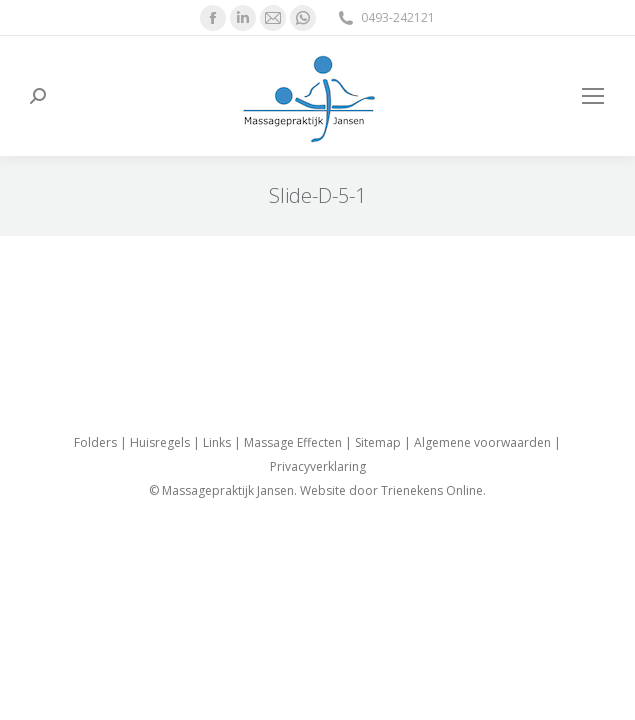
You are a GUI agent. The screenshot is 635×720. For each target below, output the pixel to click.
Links (217, 442)
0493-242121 (385, 18)
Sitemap (378, 442)
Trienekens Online (432, 490)
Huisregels (160, 442)
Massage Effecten (293, 442)
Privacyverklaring (318, 466)
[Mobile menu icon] (593, 96)
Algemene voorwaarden (482, 442)
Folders (95, 442)
